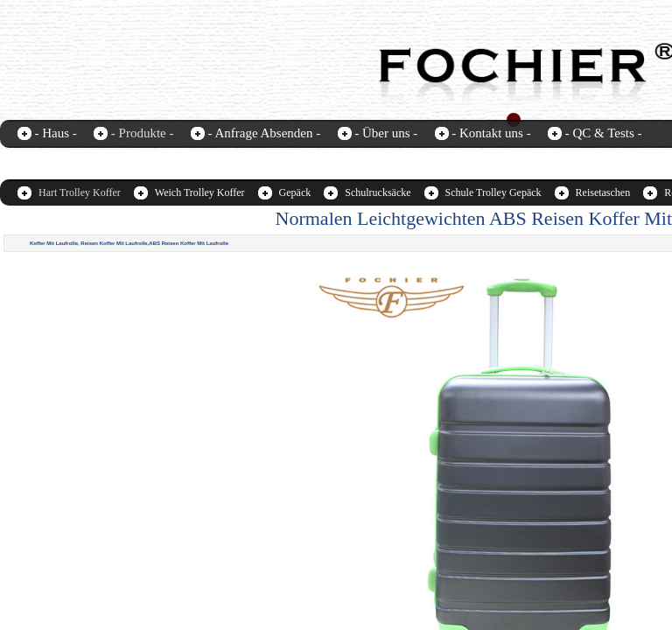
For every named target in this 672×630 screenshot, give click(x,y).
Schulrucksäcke (378, 192)
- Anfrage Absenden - (264, 133)
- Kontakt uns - (491, 133)
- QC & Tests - (604, 133)
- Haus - (56, 133)
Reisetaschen (603, 192)
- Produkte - (143, 133)
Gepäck (295, 192)
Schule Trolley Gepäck (493, 192)
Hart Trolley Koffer (80, 192)
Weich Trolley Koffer (200, 192)
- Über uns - (386, 133)
